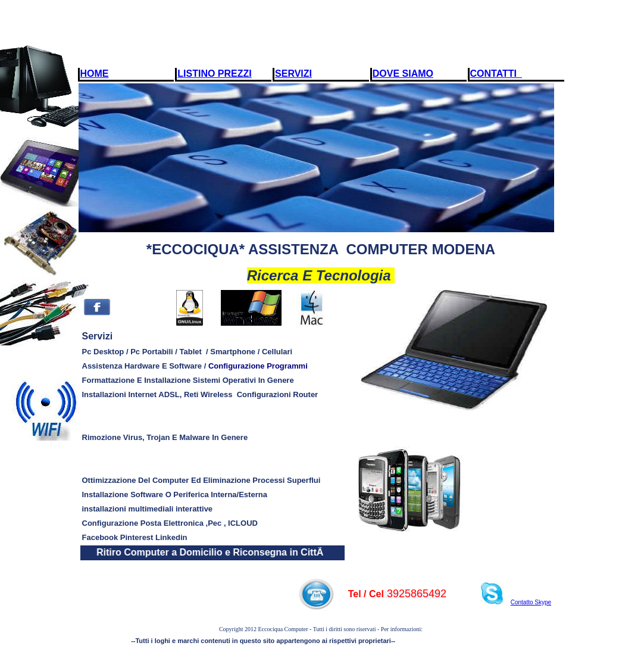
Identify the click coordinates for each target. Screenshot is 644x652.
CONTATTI (496, 74)
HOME (95, 74)
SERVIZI (293, 74)
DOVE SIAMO (403, 74)
